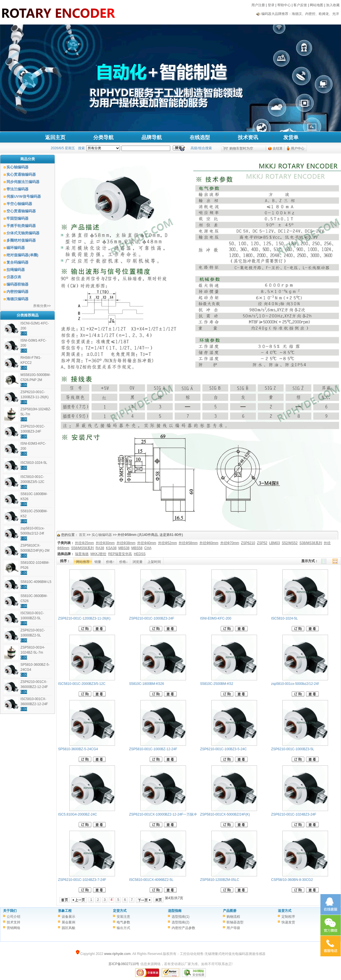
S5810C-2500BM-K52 (217, 684)
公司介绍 (14, 917)
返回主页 (55, 137)
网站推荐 (83, 562)
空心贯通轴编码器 (21, 211)
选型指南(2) (181, 922)
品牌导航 (152, 137)
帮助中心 (284, 5)
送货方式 (285, 911)
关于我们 (10, 911)
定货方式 (120, 911)
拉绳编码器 (16, 270)
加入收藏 (333, 5)
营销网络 (14, 928)
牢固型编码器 (17, 218)
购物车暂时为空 (241, 148)
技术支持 (14, 922)
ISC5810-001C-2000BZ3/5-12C (82, 684)
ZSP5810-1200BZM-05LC (220, 880)
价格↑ (110, 562)
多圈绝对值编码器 (21, 240)
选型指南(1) (181, 917)
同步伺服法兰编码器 (23, 182)
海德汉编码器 (17, 299)
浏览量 (138, 562)
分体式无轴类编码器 (23, 233)
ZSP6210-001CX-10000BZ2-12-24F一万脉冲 (163, 814)
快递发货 (288, 922)
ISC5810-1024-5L (34, 463)
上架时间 (154, 562)
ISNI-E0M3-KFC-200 (216, 618)
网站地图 (316, 5)
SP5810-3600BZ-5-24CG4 (78, 749)
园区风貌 (68, 928)
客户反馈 (300, 5)
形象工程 (65, 911)
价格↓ (123, 562)
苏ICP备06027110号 (124, 964)
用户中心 (298, 148)
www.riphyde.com (117, 954)
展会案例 (68, 922)
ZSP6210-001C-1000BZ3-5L (293, 749)
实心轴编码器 (17, 167)
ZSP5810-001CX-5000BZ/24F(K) (225, 814)
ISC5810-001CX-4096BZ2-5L (151, 880)
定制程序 (288, 917)
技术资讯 (248, 137)
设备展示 (68, 917)
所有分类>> (42, 306)
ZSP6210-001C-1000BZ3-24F (152, 618)
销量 (98, 562)
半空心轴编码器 (19, 204)
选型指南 (175, 911)
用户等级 (233, 928)
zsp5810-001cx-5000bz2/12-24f (295, 684)
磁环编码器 (16, 248)
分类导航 (103, 137)
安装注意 (123, 917)
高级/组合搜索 (201, 148)
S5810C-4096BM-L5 (36, 582)
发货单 (291, 137)
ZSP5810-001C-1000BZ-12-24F (153, 749)
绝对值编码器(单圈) (22, 255)
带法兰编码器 (17, 189)
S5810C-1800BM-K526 (147, 684)
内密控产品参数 (183, 928)
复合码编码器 (17, 262)
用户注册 (258, 5)
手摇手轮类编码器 (21, 226)
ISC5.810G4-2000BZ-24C (77, 814)
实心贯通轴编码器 (21, 174)
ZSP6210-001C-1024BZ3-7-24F (82, 880)
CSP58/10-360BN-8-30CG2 (292, 880)
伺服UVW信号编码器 (24, 196)
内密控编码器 (17, 292)
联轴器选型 (235, 922)
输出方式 (123, 928)
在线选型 (200, 137)
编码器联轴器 (17, 284)
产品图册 (230, 911)
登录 (271, 5)
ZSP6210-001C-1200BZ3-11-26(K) (84, 618)
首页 (82, 535)
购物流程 (233, 917)
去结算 (278, 148)
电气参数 (123, 922)
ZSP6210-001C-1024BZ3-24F (294, 814)
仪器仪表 (14, 277)
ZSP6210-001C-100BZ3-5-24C (223, 749)
